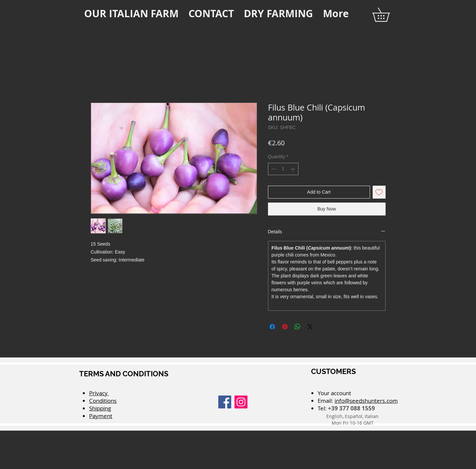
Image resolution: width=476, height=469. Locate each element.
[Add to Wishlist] (379, 192)
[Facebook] (225, 402)
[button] (388, 15)
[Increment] (293, 169)
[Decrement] (273, 169)
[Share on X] (310, 327)
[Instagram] (241, 402)
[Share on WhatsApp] (297, 327)
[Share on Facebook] (272, 327)
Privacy (99, 393)
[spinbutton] (283, 169)
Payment (101, 416)
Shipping (100, 408)
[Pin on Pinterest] (285, 327)
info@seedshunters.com (366, 401)
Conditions (103, 401)
